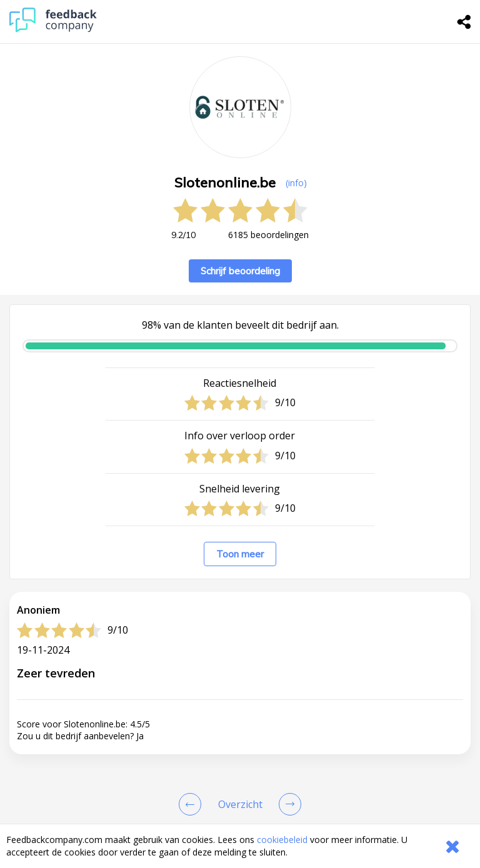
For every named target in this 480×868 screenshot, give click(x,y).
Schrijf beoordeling (240, 271)
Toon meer (240, 554)
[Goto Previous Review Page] (192, 804)
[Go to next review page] (287, 804)
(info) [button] (296, 183)
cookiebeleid (282, 840)
